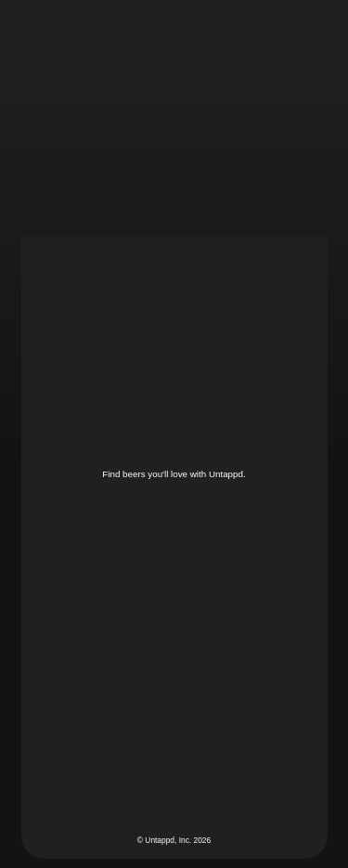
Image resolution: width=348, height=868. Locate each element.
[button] (314, 32)
